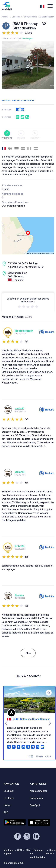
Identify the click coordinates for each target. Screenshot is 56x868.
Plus (28, 653)
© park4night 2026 (14, 863)
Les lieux (16, 17)
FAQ (6, 812)
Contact (35, 135)
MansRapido (28, 38)
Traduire (47, 332)
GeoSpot (35, 805)
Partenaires (36, 798)
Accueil (5, 17)
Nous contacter (38, 791)
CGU (19, 850)
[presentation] (6, 65)
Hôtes (7, 805)
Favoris (21, 135)
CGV (28, 850)
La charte (9, 798)
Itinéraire (7, 135)
